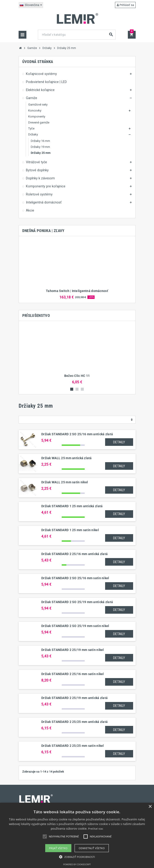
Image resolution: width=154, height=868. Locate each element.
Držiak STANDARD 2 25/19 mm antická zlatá (74, 698)
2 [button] (77, 389)
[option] (77, 269)
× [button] (150, 807)
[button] (77, 857)
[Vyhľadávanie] (77, 35)
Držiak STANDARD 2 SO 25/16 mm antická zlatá (77, 434)
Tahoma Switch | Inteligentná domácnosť (77, 291)
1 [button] (72, 389)
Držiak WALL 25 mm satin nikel (65, 482)
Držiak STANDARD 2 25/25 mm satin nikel (73, 746)
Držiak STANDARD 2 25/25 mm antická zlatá (74, 722)
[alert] (77, 835)
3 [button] (82, 389)
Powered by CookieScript (77, 864)
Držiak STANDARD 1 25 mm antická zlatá (72, 506)
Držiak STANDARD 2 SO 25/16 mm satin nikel (75, 578)
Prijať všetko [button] (58, 848)
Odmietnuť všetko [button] (92, 848)
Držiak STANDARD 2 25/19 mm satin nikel (73, 650)
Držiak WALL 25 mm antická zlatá (67, 458)
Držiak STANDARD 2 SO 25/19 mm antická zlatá (77, 602)
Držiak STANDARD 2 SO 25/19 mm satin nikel (75, 626)
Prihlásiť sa (125, 5)
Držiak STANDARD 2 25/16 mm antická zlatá (74, 554)
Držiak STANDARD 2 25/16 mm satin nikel (73, 674)
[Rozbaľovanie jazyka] (31, 5)
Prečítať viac (96, 829)
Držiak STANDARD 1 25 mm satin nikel (70, 530)
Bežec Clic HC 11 (77, 376)
